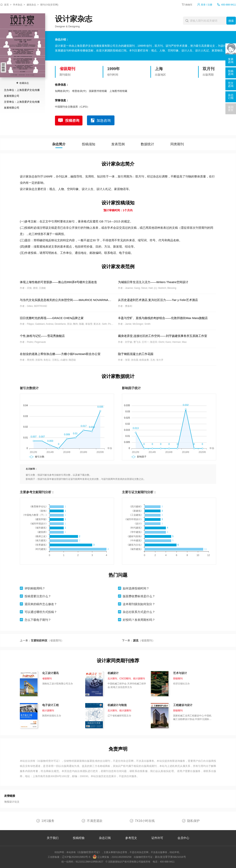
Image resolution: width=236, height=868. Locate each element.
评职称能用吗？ (35, 588)
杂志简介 (59, 144)
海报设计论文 (12, 802)
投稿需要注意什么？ (38, 596)
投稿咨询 (72, 121)
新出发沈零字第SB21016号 (170, 857)
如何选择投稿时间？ (136, 588)
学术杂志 (18, 5)
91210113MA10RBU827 (89, 862)
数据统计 (147, 144)
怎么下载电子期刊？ (38, 620)
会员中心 (183, 838)
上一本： (42, 640)
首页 (6, 5)
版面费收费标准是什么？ (139, 596)
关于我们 (53, 838)
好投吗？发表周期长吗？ (139, 620)
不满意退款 (95, 821)
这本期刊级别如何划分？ (139, 604)
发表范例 (118, 144)
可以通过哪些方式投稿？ (41, 612)
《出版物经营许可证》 (48, 761)
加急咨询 (104, 121)
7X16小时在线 (145, 821)
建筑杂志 (31, 5)
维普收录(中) (79, 91)
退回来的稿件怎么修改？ (41, 604)
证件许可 (157, 838)
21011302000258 (121, 857)
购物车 (189, 5)
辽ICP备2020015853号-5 (76, 857)
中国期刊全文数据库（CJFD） (72, 107)
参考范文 (131, 838)
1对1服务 (48, 821)
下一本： (138, 640)
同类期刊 (177, 144)
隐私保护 (193, 821)
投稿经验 (79, 838)
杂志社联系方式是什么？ (139, 612)
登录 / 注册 (207, 5)
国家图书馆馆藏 (98, 91)
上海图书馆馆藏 (118, 91)
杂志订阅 (105, 838)
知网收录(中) (62, 91)
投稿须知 (89, 144)
